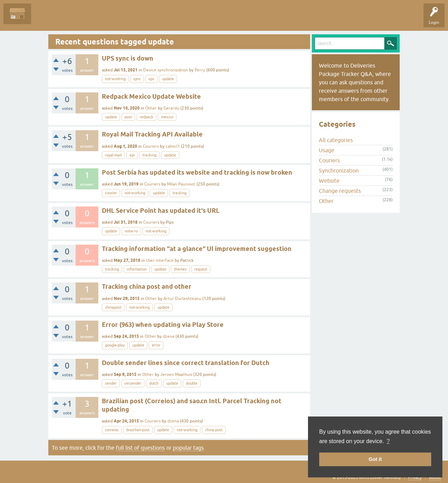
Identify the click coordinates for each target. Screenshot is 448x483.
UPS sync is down (128, 58)
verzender (133, 383)
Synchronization (339, 170)
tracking (149, 155)
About (435, 477)
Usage (327, 150)
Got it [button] (375, 459)
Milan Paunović (181, 184)
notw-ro (131, 231)
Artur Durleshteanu (182, 299)
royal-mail (113, 155)
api (132, 155)
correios (112, 430)
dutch (154, 383)
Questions (46, 19)
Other (151, 108)
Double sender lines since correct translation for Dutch (186, 363)
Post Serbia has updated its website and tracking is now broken (197, 172)
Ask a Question (160, 19)
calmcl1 (173, 146)
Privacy (415, 477)
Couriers (151, 146)
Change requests (340, 191)
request (201, 269)
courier (111, 193)
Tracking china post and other (147, 286)
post (128, 117)
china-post (214, 430)
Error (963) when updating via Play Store (163, 325)
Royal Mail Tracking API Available (152, 134)
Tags (102, 19)
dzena (169, 336)
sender (111, 383)
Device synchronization (166, 70)
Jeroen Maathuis (176, 374)
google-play (115, 345)
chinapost (113, 307)
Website (329, 181)
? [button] (388, 441)
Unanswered (75, 19)
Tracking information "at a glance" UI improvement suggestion (197, 249)
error (156, 345)
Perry (200, 70)
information (137, 269)
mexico (167, 117)
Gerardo (171, 108)
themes (180, 269)
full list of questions (140, 448)
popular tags (188, 448)
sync (137, 79)
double (192, 383)
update (168, 79)
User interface (160, 260)
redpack (146, 117)
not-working (115, 79)
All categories (336, 140)
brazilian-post (138, 430)
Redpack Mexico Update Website (151, 96)
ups (151, 79)
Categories (127, 19)
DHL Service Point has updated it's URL (161, 211)
